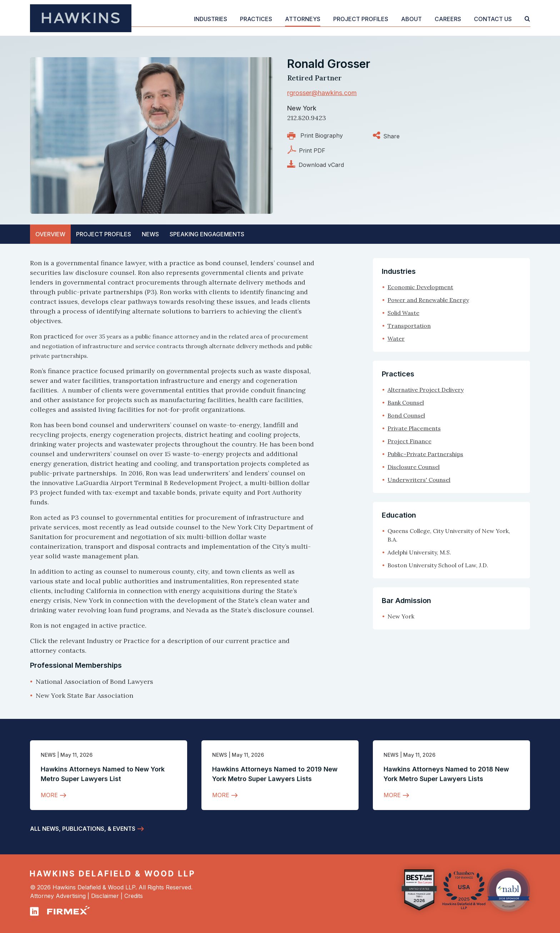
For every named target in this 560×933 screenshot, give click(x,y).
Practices (256, 19)
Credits (134, 896)
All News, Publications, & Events (83, 829)
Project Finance (409, 441)
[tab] (207, 234)
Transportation (409, 326)
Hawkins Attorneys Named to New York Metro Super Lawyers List (103, 774)
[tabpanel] (173, 479)
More (49, 795)
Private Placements (414, 428)
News (48, 755)
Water (396, 339)
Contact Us (493, 19)
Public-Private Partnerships (425, 454)
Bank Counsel (406, 403)
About (411, 19)
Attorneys (303, 19)
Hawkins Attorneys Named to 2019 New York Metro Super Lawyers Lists (275, 774)
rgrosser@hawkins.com (322, 93)
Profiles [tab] (104, 234)
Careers (448, 19)
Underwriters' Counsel (419, 480)
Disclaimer (105, 896)
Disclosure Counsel (414, 467)
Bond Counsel (406, 415)
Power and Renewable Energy (428, 300)
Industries (211, 19)
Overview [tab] (50, 234)
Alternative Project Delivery (426, 390)
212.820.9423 (307, 118)
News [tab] (150, 234)
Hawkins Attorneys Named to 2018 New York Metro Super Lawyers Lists (446, 774)
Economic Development (420, 287)
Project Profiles (361, 19)
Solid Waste (403, 313)
